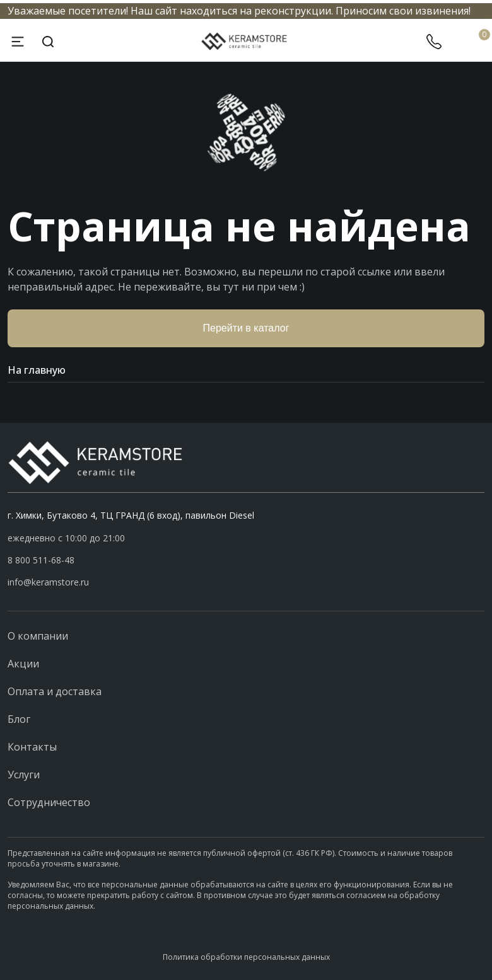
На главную (246, 370)
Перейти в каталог (246, 328)
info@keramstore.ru (48, 582)
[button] (246, 560)
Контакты (32, 747)
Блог (19, 719)
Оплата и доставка (55, 691)
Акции (23, 664)
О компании (38, 636)
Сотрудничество (49, 802)
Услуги (24, 775)
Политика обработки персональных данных (246, 957)
